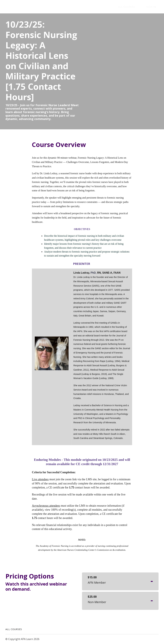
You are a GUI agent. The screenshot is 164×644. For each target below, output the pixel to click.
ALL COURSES (134, 7)
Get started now (140, 581)
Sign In (154, 7)
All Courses (14, 629)
